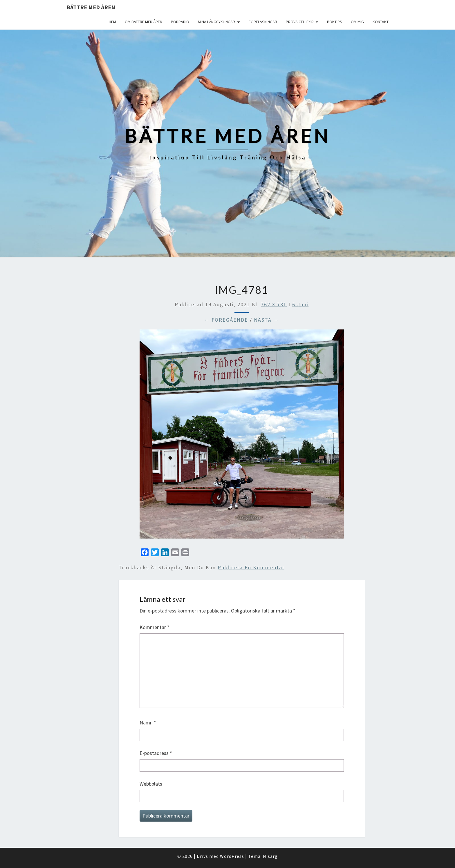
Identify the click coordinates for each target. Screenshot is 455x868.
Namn (148, 723)
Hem (112, 22)
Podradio (180, 22)
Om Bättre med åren (143, 22)
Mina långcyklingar (216, 22)
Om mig (357, 22)
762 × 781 (274, 304)
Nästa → (267, 320)
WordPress (232, 856)
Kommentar (155, 627)
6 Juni (300, 304)
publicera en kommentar (251, 567)
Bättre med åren (91, 7)
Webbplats (151, 784)
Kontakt (381, 22)
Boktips (335, 22)
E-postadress (156, 753)
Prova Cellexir (300, 22)
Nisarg (270, 856)
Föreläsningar (263, 22)
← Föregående (226, 320)
